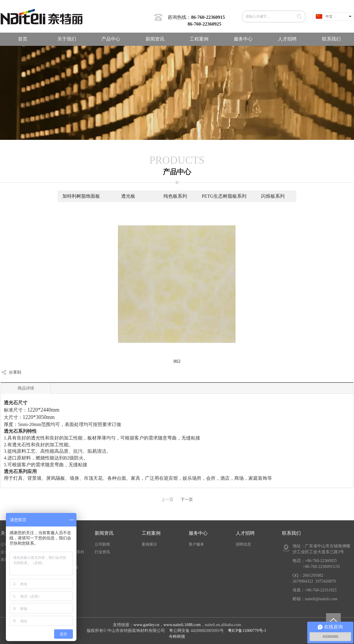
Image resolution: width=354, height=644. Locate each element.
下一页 (187, 500)
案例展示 (149, 544)
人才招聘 (245, 533)
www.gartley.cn (146, 625)
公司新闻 (102, 544)
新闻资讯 (104, 533)
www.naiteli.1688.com (182, 625)
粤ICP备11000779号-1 (248, 631)
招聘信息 (243, 544)
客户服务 (196, 544)
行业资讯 (102, 552)
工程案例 (151, 533)
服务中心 (198, 533)
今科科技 (177, 637)
